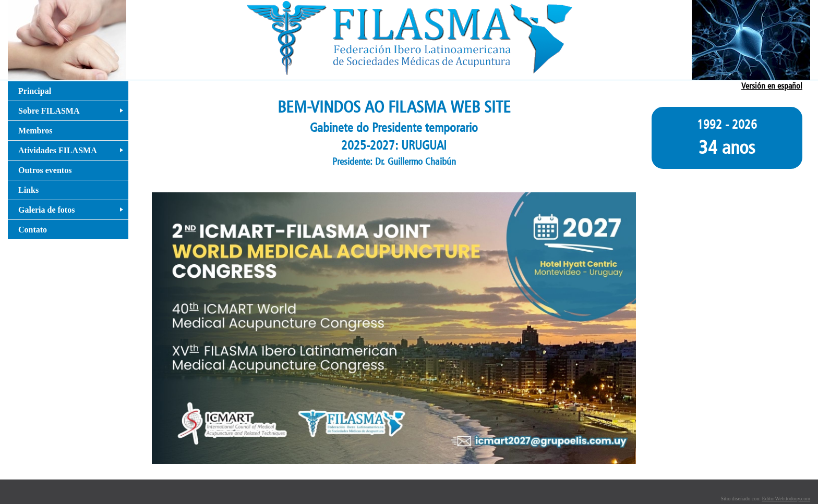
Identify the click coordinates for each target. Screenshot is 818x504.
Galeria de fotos (73, 212)
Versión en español (772, 86)
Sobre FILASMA (73, 113)
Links (28, 190)
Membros (35, 131)
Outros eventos (45, 170)
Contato (33, 230)
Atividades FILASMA (73, 153)
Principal (35, 91)
